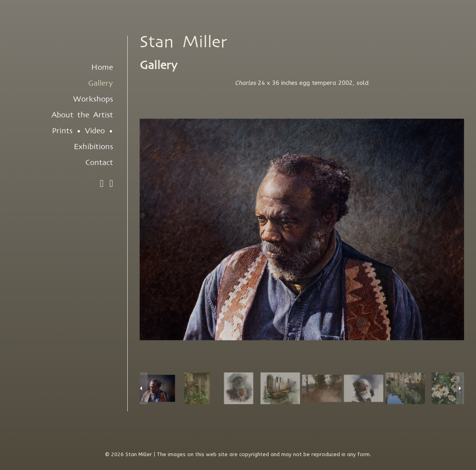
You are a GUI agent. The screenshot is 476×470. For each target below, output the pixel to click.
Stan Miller (183, 42)
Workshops (93, 99)
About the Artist (82, 115)
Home (102, 67)
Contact (99, 163)
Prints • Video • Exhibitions (83, 139)
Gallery (101, 83)
